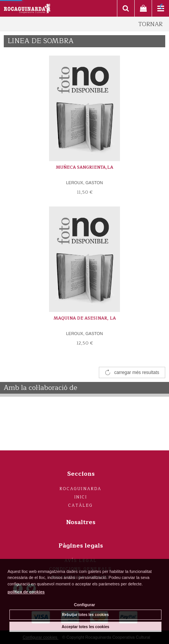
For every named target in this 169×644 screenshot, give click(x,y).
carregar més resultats (137, 372)
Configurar (84, 605)
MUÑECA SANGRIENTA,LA (84, 167)
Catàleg (81, 505)
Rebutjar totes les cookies (86, 615)
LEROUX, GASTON (84, 183)
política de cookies (26, 592)
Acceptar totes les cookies (85, 627)
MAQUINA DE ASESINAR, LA (85, 318)
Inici (81, 497)
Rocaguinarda (81, 489)
